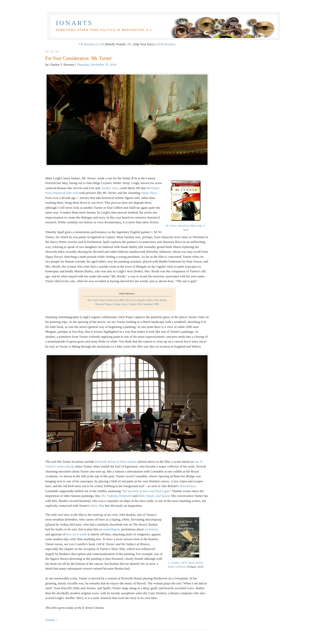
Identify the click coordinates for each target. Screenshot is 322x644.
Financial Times (104, 304)
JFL (130, 44)
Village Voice (120, 304)
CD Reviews (87, 44)
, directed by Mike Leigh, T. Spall (186, 226)
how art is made (77, 534)
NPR (156, 304)
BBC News (126, 300)
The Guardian (145, 304)
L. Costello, (186, 563)
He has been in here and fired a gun (146, 491)
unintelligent (111, 529)
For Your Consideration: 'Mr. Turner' (79, 58)
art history (151, 529)
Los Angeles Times (143, 300)
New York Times (96, 300)
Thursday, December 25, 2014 (96, 65)
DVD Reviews (166, 44)
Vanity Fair (112, 300)
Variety (132, 304)
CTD (101, 44)
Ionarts (74, 23)
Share (50, 620)
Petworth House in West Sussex (116, 462)
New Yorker (160, 300)
